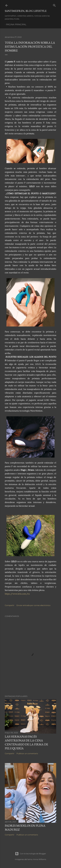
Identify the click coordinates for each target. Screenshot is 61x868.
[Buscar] (54, 5)
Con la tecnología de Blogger (31, 854)
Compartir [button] (10, 605)
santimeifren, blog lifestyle (26, 11)
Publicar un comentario (27, 753)
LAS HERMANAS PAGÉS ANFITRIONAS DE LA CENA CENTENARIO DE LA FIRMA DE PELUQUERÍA (26, 742)
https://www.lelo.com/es (17, 594)
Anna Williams (40, 859)
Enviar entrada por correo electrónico (34, 605)
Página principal (16, 24)
